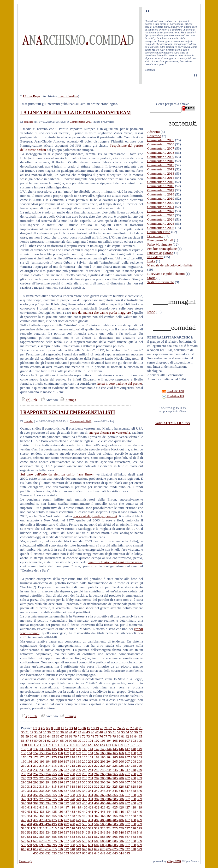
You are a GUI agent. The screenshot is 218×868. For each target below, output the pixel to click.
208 (133, 761)
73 (88, 736)
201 (91, 761)
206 (121, 761)
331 (30, 791)
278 (72, 778)
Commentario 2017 (161, 190)
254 (48, 774)
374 (48, 799)
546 (121, 832)
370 (24, 799)
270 (24, 778)
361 (91, 795)
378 (72, 799)
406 (121, 803)
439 (79, 811)
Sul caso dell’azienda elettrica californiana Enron (57, 474)
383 (103, 799)
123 (102, 745)
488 (133, 820)
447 (127, 811)
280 (85, 778)
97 (71, 741)
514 (48, 828)
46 (92, 732)
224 (109, 766)
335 (54, 791)
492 (36, 824)
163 (103, 753)
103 (103, 741)
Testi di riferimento (161, 282)
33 (36, 732)
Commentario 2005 (161, 140)
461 (91, 816)
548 (133, 832)
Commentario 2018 (161, 194)
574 (48, 841)
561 (91, 837)
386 (121, 799)
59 (27, 736)
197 (66, 761)
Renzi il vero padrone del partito (119, 384)
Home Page (31, 96)
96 (66, 741)
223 (103, 766)
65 (53, 736)
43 (79, 732)
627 (127, 849)
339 (79, 791)
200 (85, 761)
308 (133, 782)
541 (91, 832)
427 (127, 807)
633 (54, 853)
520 (85, 828)
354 (48, 795)
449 (139, 811)
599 (79, 845)
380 (85, 799)
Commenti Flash (159, 232)
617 (66, 849)
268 (133, 774)
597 (66, 845)
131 (30, 749)
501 (91, 824)
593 (42, 845)
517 (66, 828)
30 (23, 732)
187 (127, 757)
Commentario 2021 (161, 207)
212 (36, 766)
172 (36, 757)
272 (36, 778)
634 (60, 853)
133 (42, 749)
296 (60, 782)
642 (109, 853)
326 (121, 786)
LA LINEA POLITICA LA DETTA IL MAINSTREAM (76, 113)
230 (24, 770)
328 (133, 786)
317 (66, 786)
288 (133, 778)
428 (133, 807)
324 (109, 786)
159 (79, 753)
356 (60, 795)
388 (133, 799)
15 (80, 728)
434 (48, 811)
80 (118, 736)
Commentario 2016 (161, 186)
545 (115, 832)
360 (85, 795)
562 (97, 837)
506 (121, 824)
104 (109, 741)
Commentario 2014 (161, 178)
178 (72, 757)
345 (115, 791)
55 (131, 732)
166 (121, 753)
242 (97, 770)
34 (40, 732)
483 (103, 820)
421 (91, 807)
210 (24, 766)
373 (42, 799)
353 (42, 795)
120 (84, 745)
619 (79, 849)
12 (67, 728)
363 (103, 795)
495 (54, 824)
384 (109, 799)
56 (136, 732)
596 (60, 845)
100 (85, 741)
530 (24, 832)
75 (97, 736)
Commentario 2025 (161, 224)
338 (72, 791)
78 (110, 736)
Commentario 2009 (161, 157)
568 (133, 837)
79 (114, 736)
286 (121, 778)
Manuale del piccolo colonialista (170, 265)
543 (103, 832)
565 (115, 837)
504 (109, 824)
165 (115, 753)
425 (115, 807)
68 (66, 736)
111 (30, 745)
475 (54, 820)
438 (72, 811)
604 (109, 845)
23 (114, 728)
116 (60, 745)
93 (53, 741)
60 (31, 736)
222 (97, 766)
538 (72, 832)
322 (97, 786)
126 (120, 745)
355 (54, 795)
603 (103, 845)
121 (90, 745)
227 (127, 766)
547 (127, 832)
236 (60, 770)
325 (115, 786)
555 (54, 837)
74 (92, 736)
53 (123, 732)
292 (36, 782)
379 (79, 799)
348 (133, 791)
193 (42, 761)
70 (75, 736)
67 (62, 736)
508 (133, 824)
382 (97, 799)
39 (62, 732)
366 (121, 795)
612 (36, 849)
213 (42, 766)
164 (109, 753)
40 (66, 732)
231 (30, 770)
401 (91, 803)
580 (85, 841)
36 (49, 732)
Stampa (68, 400)
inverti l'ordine (68, 96)
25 (123, 728)
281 (91, 778)
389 (139, 799)
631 (42, 853)
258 (72, 774)
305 (115, 782)
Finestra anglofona (160, 253)
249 (139, 770)
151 (30, 753)
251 (30, 774)
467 (127, 816)
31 (27, 732)
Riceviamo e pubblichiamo (166, 274)
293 (42, 782)
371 (30, 799)
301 (91, 782)
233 (42, 770)
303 (103, 782)
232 (36, 770)
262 (97, 774)
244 (109, 770)
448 (133, 811)
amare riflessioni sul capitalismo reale (115, 562)
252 (36, 774)
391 (30, 803)
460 (85, 816)
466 (121, 816)
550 (24, 837)
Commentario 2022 (161, 211)
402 (97, 803)
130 (24, 749)
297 (66, 782)
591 (30, 845)
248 (133, 770)
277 (66, 778)
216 (60, 766)
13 (71, 728)
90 (40, 741)
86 (23, 741)
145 (115, 749)
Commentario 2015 (161, 182)
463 (103, 816)
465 (115, 816)
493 (42, 824)
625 (115, 849)
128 (133, 745)
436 (60, 811)
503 (103, 824)
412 (36, 807)
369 (139, 795)
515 (54, 828)
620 (85, 849)
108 (133, 741)
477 (66, 820)
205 (115, 761)
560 (85, 837)
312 (36, 786)
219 (79, 766)
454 (48, 816)
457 (66, 816)
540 (85, 832)
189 (139, 757)
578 (72, 841)
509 (139, 824)
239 (79, 770)
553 (42, 837)
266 (121, 774)
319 (79, 786)
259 (79, 774)
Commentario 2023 (161, 215)
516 (60, 828)
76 (101, 736)
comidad (29, 122)
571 (30, 841)
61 (36, 736)
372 (36, 799)
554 (48, 837)
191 (30, 761)
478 (72, 820)
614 (48, 849)
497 (66, 824)
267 (127, 774)
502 (97, 824)
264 (109, 774)
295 (54, 782)
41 (71, 732)
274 (48, 778)
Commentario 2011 (161, 165)
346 (121, 791)
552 (36, 837)
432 (36, 811)
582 (97, 841)
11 (63, 728)
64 (49, 736)
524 (109, 828)
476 (60, 820)
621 (91, 849)
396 (60, 803)
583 (103, 841)
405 (115, 803)
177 (66, 757)
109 (139, 741)
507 (127, 824)
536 (60, 832)
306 (121, 782)
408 (133, 803)
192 (36, 761)
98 (75, 741)
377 (66, 799)
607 (127, 845)
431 (30, 811)
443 (103, 811)
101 (91, 741)
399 (79, 803)
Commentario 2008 (161, 153)
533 (42, 832)
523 (103, 828)
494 (48, 824)
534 (48, 832)
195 (54, 761)
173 (42, 757)
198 (72, 761)
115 (54, 745)
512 (36, 828)
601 (91, 845)
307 (127, 782)
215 (54, 766)
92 (49, 741)
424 (109, 807)
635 (66, 853)
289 (139, 778)
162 (97, 753)
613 (42, 849)
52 (118, 732)
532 (36, 832)
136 (60, 749)
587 (127, 841)
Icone (151, 312)
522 (97, 828)
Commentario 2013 (161, 173)
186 (121, 757)
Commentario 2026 (161, 228)
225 (115, 766)
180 (85, 757)
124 (108, 745)
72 (84, 736)
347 (127, 791)
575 (54, 841)
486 (121, 820)
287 (127, 778)
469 (139, 816)
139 (79, 749)
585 (115, 841)
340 (85, 791)
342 (97, 791)
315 (54, 786)
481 (91, 820)
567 (127, 837)
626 (121, 849)
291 (30, 782)
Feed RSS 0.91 (173, 391)
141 (91, 749)
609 (139, 845)
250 (24, 774)
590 (24, 845)
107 (127, 741)
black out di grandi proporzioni (95, 516)
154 (48, 753)
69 (71, 736)
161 (91, 753)
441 (91, 811)
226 (121, 766)
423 (103, 807)
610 (24, 849)
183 (103, 757)
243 (103, 770)
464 (109, 816)
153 (42, 753)
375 (54, 799)
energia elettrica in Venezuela (109, 433)
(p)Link (29, 400)
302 (97, 782)
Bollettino (154, 136)
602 (97, 845)
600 (85, 845)
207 (127, 761)
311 (30, 786)
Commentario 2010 (161, 161)
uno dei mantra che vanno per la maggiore (101, 313)
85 (140, 736)
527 (127, 828)
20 (101, 728)
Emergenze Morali (160, 240)
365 (115, 795)
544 (109, 832)
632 (48, 853)
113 (42, 745)
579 (79, 841)
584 (109, 841)
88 (31, 741)
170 (24, 757)
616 (60, 849)
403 (103, 803)
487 (127, 820)
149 (139, 749)
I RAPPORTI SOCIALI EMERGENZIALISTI (68, 412)
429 (139, 807)
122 (96, 745)
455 (54, 816)
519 (79, 828)
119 (78, 745)
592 (36, 845)
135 (54, 749)
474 (48, 820)
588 (133, 841)
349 (139, 791)
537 (66, 832)
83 (131, 736)
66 (58, 736)
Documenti (155, 236)
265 (115, 774)
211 (30, 766)
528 (133, 828)
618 (72, 849)
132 (36, 749)
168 (133, 753)
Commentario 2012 (161, 169)
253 (42, 774)
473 (42, 820)
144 (109, 749)
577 (66, 841)
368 (133, 795)
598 (72, 845)
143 (103, 749)
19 (97, 728)
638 (85, 853)
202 (97, 761)
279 (79, 778)
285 (115, 778)
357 (66, 795)
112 (36, 745)
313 (42, 786)
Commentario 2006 (161, 144)
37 (53, 732)
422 (97, 807)
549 (139, 832)
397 (66, 803)
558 (72, 837)
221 (91, 766)
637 (79, 853)
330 (24, 791)
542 (97, 832)
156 (60, 753)
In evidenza (155, 257)
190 (24, 761)
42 (75, 732)
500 (85, 824)
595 (54, 845)
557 (66, 837)
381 (91, 799)
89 (36, 741)
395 (54, 803)
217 (66, 766)
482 (97, 820)
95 (62, 741)
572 (36, 841)
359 (79, 795)
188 (133, 757)
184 (109, 757)
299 (79, 782)
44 (84, 732)
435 (54, 811)
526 (121, 828)
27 (132, 728)
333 (42, 791)
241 (91, 770)
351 (30, 795)
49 (105, 732)
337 (66, 791)
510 (24, 828)
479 (79, 820)
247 (127, 770)
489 (139, 820)
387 (127, 799)
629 (139, 849)
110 (24, 745)
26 (128, 728)
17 (88, 728)
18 (93, 728)
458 (72, 816)
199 (79, 761)
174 (48, 757)
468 (133, 816)
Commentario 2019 (81, 122)
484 (109, 820)
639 (91, 853)
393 (42, 803)
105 (115, 741)
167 (127, 753)
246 (121, 770)
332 (36, 791)
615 (54, 849)
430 (24, 811)
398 (72, 803)
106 (121, 741)
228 (133, 766)
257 (66, 774)
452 (36, 816)
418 (72, 807)
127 (127, 745)
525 (115, 828)
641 (103, 853)
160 (85, 753)
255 (54, 774)
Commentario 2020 (161, 203)
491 (30, 824)
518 (72, 828)
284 (109, 778)
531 (30, 832)
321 (91, 786)
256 (60, 774)
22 (110, 728)
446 (121, 811)
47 (97, 732)
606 (121, 845)
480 (85, 820)
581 (91, 841)
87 (27, 741)
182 (97, 757)
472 (36, 820)
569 (139, 837)
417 (66, 807)
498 (72, 824)
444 (109, 811)
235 (54, 770)
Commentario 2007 (161, 148)
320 (85, 786)
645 (127, 853)
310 (24, 786)
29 (141, 728)
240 (85, 770)
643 (115, 853)
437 (66, 811)
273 (42, 778)
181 (91, 757)
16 (84, 728)
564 (109, 837)
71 (79, 736)
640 (97, 853)
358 (72, 795)
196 (60, 761)
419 (79, 807)
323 (103, 786)
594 (48, 845)
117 (66, 745)
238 (72, 770)
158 (72, 753)
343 (103, 791)
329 (139, 786)
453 (42, 816)
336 (60, 791)
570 (24, 841)
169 (139, 753)
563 (103, 837)
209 (139, 761)
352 (36, 795)
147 (127, 749)
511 (30, 828)
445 (115, 811)
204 (109, 761)
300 (85, 782)
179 (79, 757)
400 (85, 803)
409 (139, 803)
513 (42, 828)
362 (97, 795)
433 (42, 811)
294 (48, 782)
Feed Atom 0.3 (173, 396)
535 (54, 832)
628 (133, 849)
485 (115, 820)
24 (119, 728)
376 (60, 799)
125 (114, 745)
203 (103, 761)
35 (45, 732)
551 (30, 837)
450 (24, 816)
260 (85, 774)
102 (97, 741)
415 (54, 807)
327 (127, 786)
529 (139, 828)
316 (60, 786)
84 (136, 736)
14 (75, 728)
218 (72, 766)
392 (36, 803)
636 (72, 853)
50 (110, 732)
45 (88, 732)
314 (48, 786)
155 (54, 753)
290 (24, 782)
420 (85, 807)
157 (66, 753)
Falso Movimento (160, 244)
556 (60, 837)
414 (48, 807)
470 (24, 820)
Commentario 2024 (161, 219)
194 (48, 761)
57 (140, 732)
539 (79, 832)
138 (72, 749)
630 (36, 853)
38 (58, 732)
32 (31, 732)
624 (109, 849)
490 (24, 824)
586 (121, 841)
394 (48, 803)
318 (72, 786)
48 (101, 732)
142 (97, 749)
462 (97, 816)
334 (48, 791)
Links (151, 261)
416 (60, 807)
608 (133, 845)
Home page (26, 861)
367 (127, 795)
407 (127, 803)
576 (60, 841)
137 (66, 749)
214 (48, 766)
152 (36, 753)
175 (54, 757)
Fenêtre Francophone (162, 249)
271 (30, 778)
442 (97, 811)
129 (139, 745)
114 (48, 745)
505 (115, 824)
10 (58, 728)
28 (136, 728)
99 (79, 741)
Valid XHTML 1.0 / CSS (172, 423)
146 (121, 749)
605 (115, 845)
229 (139, 766)
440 (85, 811)
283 (103, 778)
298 (72, 782)
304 (109, 782)
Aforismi (154, 132)
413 (42, 807)
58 (23, 736)
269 (139, 774)
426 (121, 807)
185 (115, 757)
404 (109, 803)
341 (91, 791)
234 (48, 770)
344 (109, 791)
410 (24, 807)
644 (121, 853)
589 (139, 841)
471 (30, 820)
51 (114, 732)
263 (103, 774)
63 (45, 736)
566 (121, 837)
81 (123, 736)
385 (115, 799)
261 (91, 774)
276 (60, 778)
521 (91, 828)
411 (30, 807)
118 (72, 745)
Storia (151, 278)
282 (97, 778)
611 (30, 849)
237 (66, 770)
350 (24, 795)
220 (85, 766)
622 (97, 849)
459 (79, 816)
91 (45, 741)
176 (60, 757)
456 (60, 816)
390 (24, 803)
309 (139, 782)
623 (103, 849)
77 (105, 736)
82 (127, 736)
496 (60, 824)
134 (48, 749)
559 (79, 837)
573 (42, 841)
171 (30, 757)
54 (127, 732)
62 (40, 736)
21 (106, 728)
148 (133, 749)
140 (85, 749)
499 (79, 824)
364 (109, 795)
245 (115, 770)
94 (58, 741)
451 (30, 816)
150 (24, 753)
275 (54, 778)
